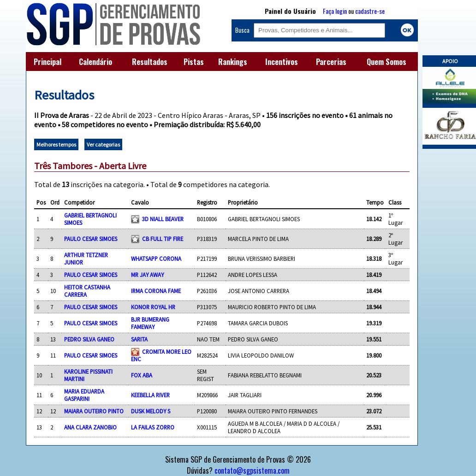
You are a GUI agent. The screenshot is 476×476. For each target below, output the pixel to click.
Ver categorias (103, 144)
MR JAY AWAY (147, 275)
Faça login (335, 11)
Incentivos (282, 62)
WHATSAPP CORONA (156, 259)
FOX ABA (142, 375)
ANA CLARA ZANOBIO (90, 427)
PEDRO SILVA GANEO (89, 339)
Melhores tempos (56, 144)
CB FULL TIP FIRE (163, 239)
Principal (48, 62)
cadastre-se (370, 11)
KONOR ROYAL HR (153, 307)
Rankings (233, 62)
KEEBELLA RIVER (150, 395)
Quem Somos (387, 62)
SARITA (139, 339)
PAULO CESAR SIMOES (91, 239)
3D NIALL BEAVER (163, 219)
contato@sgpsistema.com (252, 470)
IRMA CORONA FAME (156, 291)
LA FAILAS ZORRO (153, 427)
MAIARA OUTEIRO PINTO (94, 411)
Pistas (194, 62)
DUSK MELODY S (151, 411)
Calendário (95, 62)
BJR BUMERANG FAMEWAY (150, 323)
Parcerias (331, 62)
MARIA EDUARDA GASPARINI (84, 395)
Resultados (150, 62)
